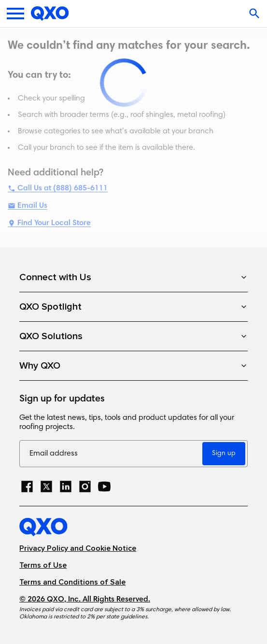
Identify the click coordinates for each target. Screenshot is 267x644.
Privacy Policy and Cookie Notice (78, 549)
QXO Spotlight (133, 307)
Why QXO (133, 366)
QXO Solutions (133, 336)
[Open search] (255, 14)
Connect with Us (133, 277)
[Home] (50, 14)
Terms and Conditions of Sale (72, 582)
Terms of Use (43, 565)
